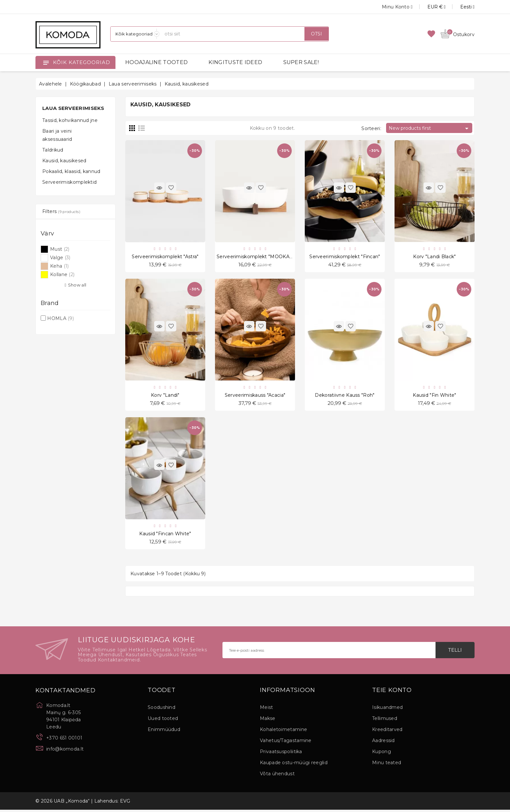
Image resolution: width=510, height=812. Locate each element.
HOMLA (60, 318)
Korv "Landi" (165, 396)
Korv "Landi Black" (434, 257)
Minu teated (387, 765)
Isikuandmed (387, 710)
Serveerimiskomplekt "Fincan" (345, 257)
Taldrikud (53, 150)
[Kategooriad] (135, 34)
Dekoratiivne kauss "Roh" (345, 396)
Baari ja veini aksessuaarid (57, 135)
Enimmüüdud (164, 732)
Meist (267, 710)
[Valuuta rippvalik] (429, 7)
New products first (430, 128)
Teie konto (392, 693)
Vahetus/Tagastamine (286, 743)
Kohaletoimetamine (283, 732)
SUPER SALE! (301, 62)
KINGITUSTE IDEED (235, 62)
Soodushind (161, 710)
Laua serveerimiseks (73, 108)
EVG (125, 803)
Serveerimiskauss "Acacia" (255, 396)
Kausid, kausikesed (64, 161)
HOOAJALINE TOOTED (156, 62)
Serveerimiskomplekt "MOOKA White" (262, 257)
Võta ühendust (277, 776)
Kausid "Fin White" (434, 396)
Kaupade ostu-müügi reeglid (294, 765)
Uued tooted (163, 721)
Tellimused (385, 721)
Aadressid (383, 743)
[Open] (46, 62)
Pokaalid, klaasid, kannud (71, 171)
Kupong (382, 754)
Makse (268, 721)
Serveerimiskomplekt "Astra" (165, 257)
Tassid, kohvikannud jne (70, 120)
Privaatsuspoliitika (281, 754)
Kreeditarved (387, 732)
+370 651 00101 (64, 740)
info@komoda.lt (65, 751)
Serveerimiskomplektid (69, 182)
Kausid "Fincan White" (165, 535)
